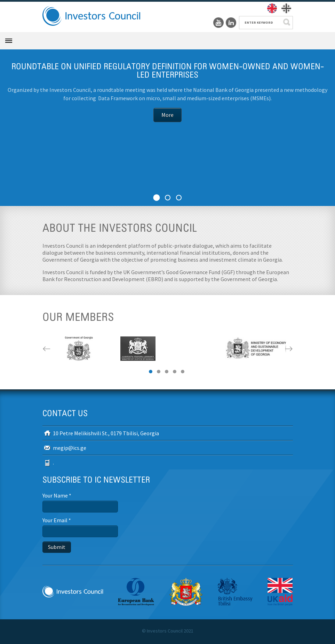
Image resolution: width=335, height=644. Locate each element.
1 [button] (151, 372)
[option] (79, 349)
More (167, 116)
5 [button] (183, 372)
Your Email (57, 520)
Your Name (57, 495)
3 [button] (167, 372)
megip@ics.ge (70, 448)
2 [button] (159, 372)
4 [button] (175, 372)
